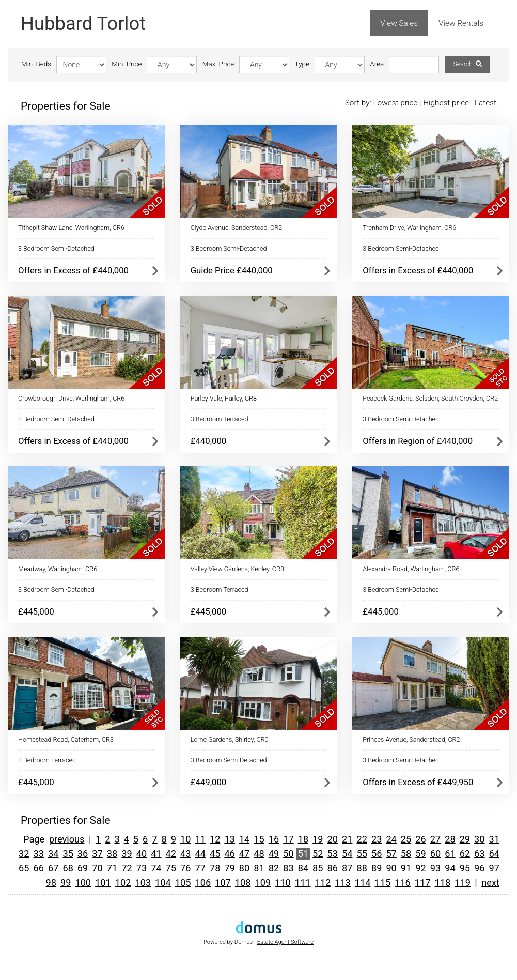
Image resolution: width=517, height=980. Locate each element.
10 (185, 839)
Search (467, 64)
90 (391, 868)
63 (479, 854)
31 (494, 839)
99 (66, 883)
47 (244, 854)
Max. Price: (219, 64)
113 (343, 883)
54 (347, 854)
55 (362, 854)
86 (333, 868)
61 (450, 854)
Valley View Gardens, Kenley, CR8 (237, 569)
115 (383, 883)
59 (420, 854)
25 (406, 839)
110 (283, 883)
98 (51, 883)
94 (450, 868)
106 (203, 883)
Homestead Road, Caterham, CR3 (66, 739)
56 (377, 854)
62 (465, 854)
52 (318, 854)
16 (274, 839)
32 (24, 854)
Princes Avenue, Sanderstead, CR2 (411, 739)
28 (450, 839)
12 (215, 839)
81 (259, 868)
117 (423, 883)
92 (420, 868)
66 (39, 868)
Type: (303, 64)
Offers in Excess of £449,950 (418, 782)
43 (185, 854)
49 (274, 854)
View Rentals (461, 23)
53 (333, 854)
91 (406, 868)
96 (479, 868)
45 (215, 854)
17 (288, 839)
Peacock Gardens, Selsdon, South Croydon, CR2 (430, 398)
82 (274, 868)
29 (465, 839)
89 (377, 868)
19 (318, 839)
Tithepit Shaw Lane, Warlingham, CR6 (71, 228)
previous (67, 839)
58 (406, 854)
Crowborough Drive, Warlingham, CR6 (71, 398)
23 (377, 839)
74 (156, 868)
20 (333, 839)
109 (263, 883)
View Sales (399, 23)
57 (391, 854)
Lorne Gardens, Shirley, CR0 (230, 739)
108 (243, 883)
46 (229, 854)
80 (244, 868)
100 (83, 883)
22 (362, 839)
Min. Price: (127, 64)
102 (123, 883)
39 (127, 854)
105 (183, 883)
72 (127, 868)
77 (200, 868)
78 (215, 868)
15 (259, 839)
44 (200, 854)
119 (463, 883)
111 (303, 883)
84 (303, 868)
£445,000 (36, 611)
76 (185, 868)
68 (68, 868)
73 (142, 868)
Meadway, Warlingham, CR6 (58, 569)
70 (97, 868)
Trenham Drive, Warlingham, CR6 (409, 228)
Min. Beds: (37, 64)
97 (494, 868)
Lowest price (395, 103)
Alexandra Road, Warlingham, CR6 (411, 569)
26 (420, 839)
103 (143, 883)
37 (97, 854)
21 (347, 839)
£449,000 (209, 782)
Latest (485, 103)
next (490, 883)
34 (53, 854)
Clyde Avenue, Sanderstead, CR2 (237, 228)
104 (163, 883)
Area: (378, 64)
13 (229, 839)
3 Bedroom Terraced (220, 419)
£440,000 (209, 441)
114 (363, 883)
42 (171, 854)
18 (303, 839)
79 (229, 868)
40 (142, 854)
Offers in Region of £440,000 (418, 441)
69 (83, 868)
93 (435, 868)
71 (112, 868)
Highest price (446, 103)
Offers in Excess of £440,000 (73, 270)
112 (323, 883)
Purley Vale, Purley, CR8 (224, 398)
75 (171, 868)
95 (465, 868)
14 (244, 839)
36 (83, 854)
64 (494, 854)
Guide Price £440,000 (232, 270)
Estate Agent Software (285, 942)
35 (68, 854)
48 (259, 854)
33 (39, 854)
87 (347, 868)
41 (156, 854)
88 (362, 868)
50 (288, 854)
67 (53, 868)
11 (200, 839)
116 (403, 883)
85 (318, 868)
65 (24, 868)
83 (288, 868)
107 (223, 883)
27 (435, 839)
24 (391, 839)
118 (443, 883)
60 (435, 854)
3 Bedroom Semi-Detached (56, 248)
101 (103, 883)
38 (112, 854)
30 (479, 839)
